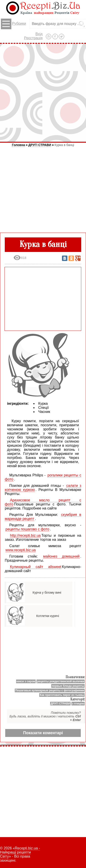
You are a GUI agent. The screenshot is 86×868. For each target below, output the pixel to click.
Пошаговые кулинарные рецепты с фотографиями (50, 690)
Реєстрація (33, 38)
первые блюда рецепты (68, 686)
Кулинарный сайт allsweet (36, 567)
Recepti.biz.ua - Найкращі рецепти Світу (20, 852)
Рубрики (14, 24)
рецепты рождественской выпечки (61, 681)
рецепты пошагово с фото (27, 529)
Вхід (39, 34)
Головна (18, 145)
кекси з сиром (26, 681)
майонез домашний (61, 556)
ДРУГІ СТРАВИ (40, 145)
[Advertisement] (43, 93)
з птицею (78, 704)
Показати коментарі (43, 733)
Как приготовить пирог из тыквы (62, 695)
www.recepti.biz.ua (21, 550)
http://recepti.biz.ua (25, 535)
